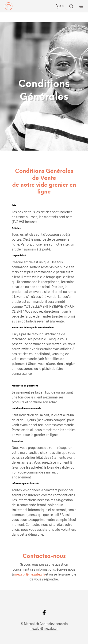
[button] (60, 6)
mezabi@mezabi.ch (29, 574)
